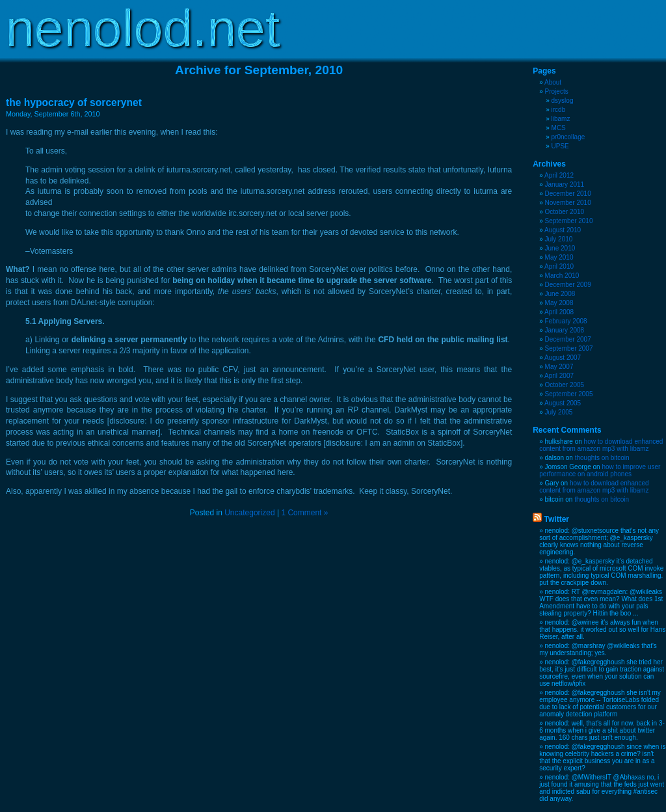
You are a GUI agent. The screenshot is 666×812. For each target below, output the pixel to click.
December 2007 (568, 339)
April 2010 (559, 266)
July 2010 (559, 239)
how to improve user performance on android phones (600, 470)
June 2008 (560, 294)
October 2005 (565, 385)
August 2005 (563, 403)
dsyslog (563, 101)
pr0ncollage (568, 137)
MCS (559, 128)
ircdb (559, 110)
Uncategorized (249, 513)
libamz (561, 119)
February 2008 (566, 321)
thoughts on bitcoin (602, 458)
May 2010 (559, 257)
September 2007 (569, 348)
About (553, 82)
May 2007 (559, 367)
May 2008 (559, 303)
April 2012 (559, 175)
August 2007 (563, 358)
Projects (557, 91)
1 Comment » (304, 513)
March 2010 (562, 276)
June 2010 (560, 248)
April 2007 (559, 376)
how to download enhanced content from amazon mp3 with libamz (601, 445)
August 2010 (563, 230)
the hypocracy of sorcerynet (74, 102)
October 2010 (565, 212)
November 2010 (568, 203)
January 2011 (565, 184)
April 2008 (559, 312)
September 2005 (569, 394)
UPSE (560, 146)
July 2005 (559, 412)
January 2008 (565, 330)
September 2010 (569, 221)
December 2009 (568, 285)
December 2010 (568, 194)
